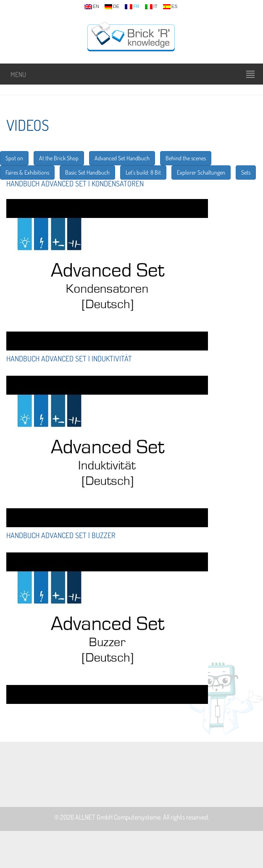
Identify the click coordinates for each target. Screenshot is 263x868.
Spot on (14, 158)
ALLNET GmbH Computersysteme (118, 817)
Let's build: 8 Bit (143, 172)
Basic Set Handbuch (87, 172)
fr (132, 7)
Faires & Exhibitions (27, 172)
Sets (246, 172)
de (112, 7)
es (170, 7)
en (92, 7)
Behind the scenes (186, 158)
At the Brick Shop (59, 158)
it (151, 7)
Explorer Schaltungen (201, 172)
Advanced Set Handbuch (122, 158)
